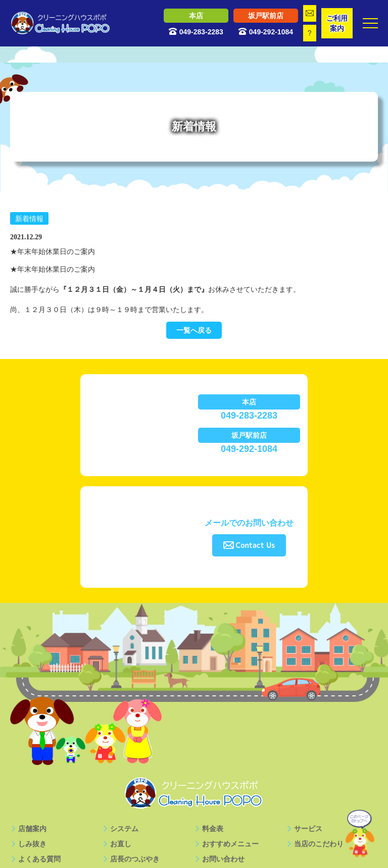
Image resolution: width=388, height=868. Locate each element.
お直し (121, 844)
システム (124, 829)
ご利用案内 (337, 23)
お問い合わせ (223, 859)
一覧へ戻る (194, 330)
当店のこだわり (319, 844)
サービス (308, 829)
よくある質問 (39, 859)
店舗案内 (32, 829)
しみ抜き (32, 844)
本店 (196, 16)
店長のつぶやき (135, 859)
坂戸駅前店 (266, 16)
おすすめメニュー (230, 844)
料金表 (213, 829)
